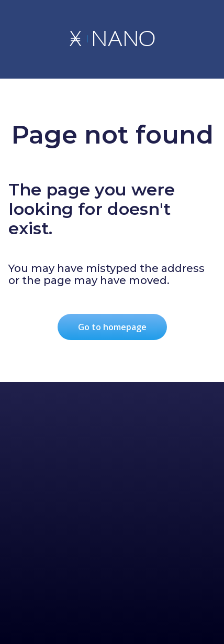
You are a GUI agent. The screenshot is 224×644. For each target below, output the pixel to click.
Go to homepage (112, 327)
